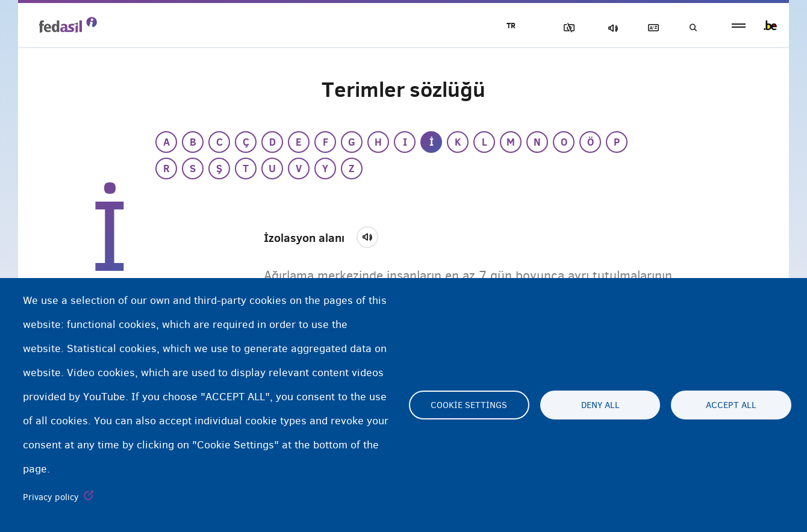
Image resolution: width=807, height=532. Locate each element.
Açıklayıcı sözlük (651, 28)
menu (739, 26)
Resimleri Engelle (567, 28)
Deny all (600, 405)
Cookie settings (469, 405)
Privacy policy (51, 497)
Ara (693, 28)
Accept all (731, 405)
